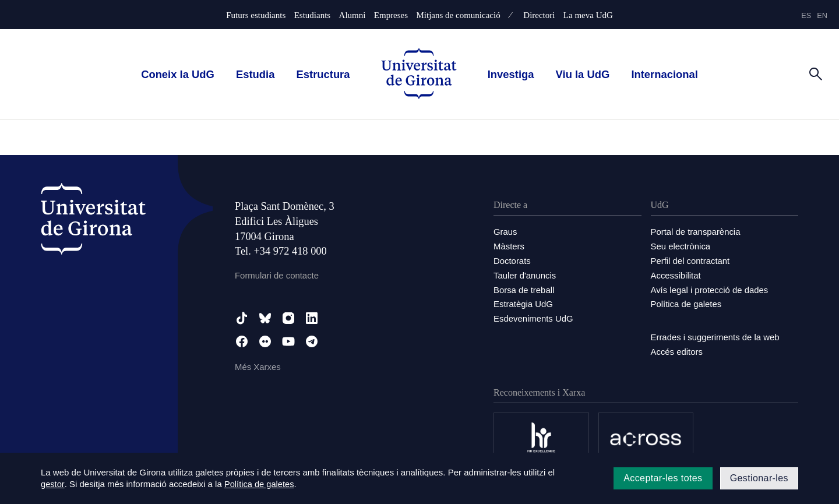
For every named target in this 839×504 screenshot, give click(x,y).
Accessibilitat (676, 274)
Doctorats (512, 260)
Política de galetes (687, 302)
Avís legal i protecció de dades (710, 288)
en (822, 15)
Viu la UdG (583, 74)
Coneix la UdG (178, 74)
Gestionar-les (759, 478)
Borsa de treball (524, 288)
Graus (505, 232)
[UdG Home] (419, 74)
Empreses (391, 15)
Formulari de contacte (277, 275)
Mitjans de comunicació (459, 15)
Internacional (664, 74)
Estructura (323, 74)
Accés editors (677, 348)
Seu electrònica (681, 246)
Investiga (511, 74)
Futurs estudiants (256, 15)
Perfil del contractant (691, 260)
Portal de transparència (696, 232)
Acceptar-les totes (663, 478)
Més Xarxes (258, 367)
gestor (53, 484)
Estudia (255, 74)
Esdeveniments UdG (534, 316)
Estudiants (313, 15)
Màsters (509, 246)
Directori (539, 15)
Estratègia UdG (524, 302)
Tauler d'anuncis (525, 274)
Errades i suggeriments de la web (716, 334)
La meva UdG (588, 15)
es (806, 15)
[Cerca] (816, 73)
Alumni (352, 15)
